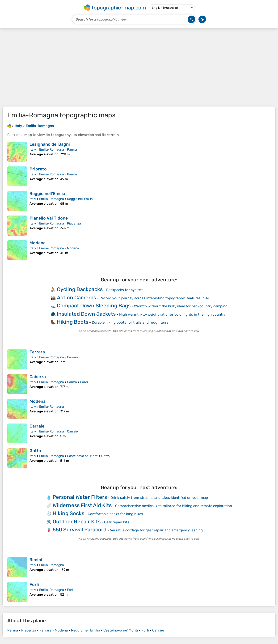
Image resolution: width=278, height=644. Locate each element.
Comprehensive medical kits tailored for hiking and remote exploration (174, 506)
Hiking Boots (73, 322)
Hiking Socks (68, 513)
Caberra (38, 377)
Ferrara (37, 352)
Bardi (84, 382)
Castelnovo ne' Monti (83, 456)
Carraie (37, 426)
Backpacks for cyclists (125, 290)
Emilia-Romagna (52, 150)
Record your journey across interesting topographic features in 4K (155, 298)
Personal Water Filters (80, 497)
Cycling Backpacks (80, 289)
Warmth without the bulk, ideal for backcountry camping (181, 306)
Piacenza (74, 223)
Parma (72, 150)
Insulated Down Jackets (86, 314)
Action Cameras (76, 298)
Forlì (34, 585)
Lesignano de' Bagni (50, 144)
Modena (38, 243)
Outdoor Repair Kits (77, 522)
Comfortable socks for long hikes (115, 514)
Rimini (36, 560)
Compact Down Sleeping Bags (94, 306)
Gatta (35, 451)
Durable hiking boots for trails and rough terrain (132, 322)
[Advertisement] (139, 67)
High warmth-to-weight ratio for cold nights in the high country (172, 314)
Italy (33, 150)
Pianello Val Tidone (49, 218)
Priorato (38, 169)
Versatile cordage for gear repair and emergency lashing (156, 530)
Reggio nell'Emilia (47, 194)
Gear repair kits (117, 522)
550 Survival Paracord (80, 530)
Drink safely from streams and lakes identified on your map (159, 498)
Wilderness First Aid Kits (82, 505)
